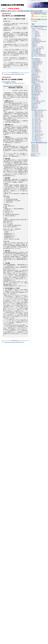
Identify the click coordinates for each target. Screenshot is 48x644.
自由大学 (33, 106)
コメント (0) (21, 72)
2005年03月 (34, 148)
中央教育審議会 (35, 40)
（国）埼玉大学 (35, 122)
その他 (33, 31)
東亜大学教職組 (20, 11)
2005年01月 (34, 150)
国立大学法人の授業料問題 (37, 55)
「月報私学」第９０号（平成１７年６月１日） (14, 83)
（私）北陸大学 (35, 130)
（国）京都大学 (35, 120)
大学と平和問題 (35, 60)
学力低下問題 (34, 69)
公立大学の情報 (35, 49)
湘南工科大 (10, 11)
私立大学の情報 (35, 102)
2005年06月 (34, 145)
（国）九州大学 (35, 118)
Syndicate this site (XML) (36, 154)
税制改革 (33, 105)
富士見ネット (15, 11)
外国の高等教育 (35, 59)
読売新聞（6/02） (7, 21)
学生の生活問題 (35, 72)
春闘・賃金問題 (35, 86)
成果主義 (33, 79)
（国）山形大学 (35, 125)
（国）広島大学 (35, 126)
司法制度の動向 (35, 51)
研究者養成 (34, 98)
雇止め (33, 109)
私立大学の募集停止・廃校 (37, 101)
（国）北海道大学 (35, 121)
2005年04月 (34, 147)
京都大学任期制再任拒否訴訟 (38, 42)
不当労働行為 (34, 39)
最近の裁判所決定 (35, 90)
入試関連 (33, 45)
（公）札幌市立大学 (36, 114)
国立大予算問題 (35, 52)
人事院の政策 (34, 43)
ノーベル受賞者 (35, 36)
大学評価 (33, 67)
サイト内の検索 (34, 21)
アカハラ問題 (34, 32)
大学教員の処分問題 (36, 61)
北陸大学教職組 (40, 11)
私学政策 (33, 100)
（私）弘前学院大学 (36, 135)
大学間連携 (34, 68)
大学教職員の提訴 (35, 64)
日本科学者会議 (35, 85)
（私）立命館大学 (35, 141)
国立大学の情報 (35, 53)
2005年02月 (34, 149)
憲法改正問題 (34, 77)
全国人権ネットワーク (36, 47)
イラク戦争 (34, 34)
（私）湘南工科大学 (36, 138)
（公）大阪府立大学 (36, 112)
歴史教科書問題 (35, 94)
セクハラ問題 (34, 35)
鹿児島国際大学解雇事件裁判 (38, 110)
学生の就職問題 (35, 71)
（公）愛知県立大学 (36, 113)
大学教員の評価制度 (36, 63)
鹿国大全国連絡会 (27, 11)
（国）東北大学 (35, 129)
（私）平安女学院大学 (36, 134)
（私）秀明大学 (35, 139)
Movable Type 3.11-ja (35, 156)
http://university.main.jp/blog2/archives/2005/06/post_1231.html (14, 342)
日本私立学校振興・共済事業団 (9, 82)
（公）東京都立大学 (36, 116)
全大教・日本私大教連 (36, 48)
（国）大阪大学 (35, 123)
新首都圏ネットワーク (36, 82)
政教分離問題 (34, 80)
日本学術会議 (34, 84)
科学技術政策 (34, 104)
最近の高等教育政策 (36, 92)
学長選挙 (33, 75)
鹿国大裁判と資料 (33, 11)
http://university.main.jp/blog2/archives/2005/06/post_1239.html (14, 74)
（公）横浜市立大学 (36, 117)
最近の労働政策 (35, 88)
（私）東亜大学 (35, 137)
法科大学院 (34, 96)
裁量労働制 (34, 108)
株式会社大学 (34, 93)
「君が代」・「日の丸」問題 (38, 30)
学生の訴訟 (34, 73)
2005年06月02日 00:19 (15, 340)
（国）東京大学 (35, 127)
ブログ (33, 38)
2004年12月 (34, 151)
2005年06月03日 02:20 (15, 72)
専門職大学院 (34, 76)
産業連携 (33, 97)
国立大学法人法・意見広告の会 (38, 56)
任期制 (33, 44)
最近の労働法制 (35, 89)
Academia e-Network (36, 28)
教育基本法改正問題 (36, 81)
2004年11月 (34, 152)
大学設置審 (34, 65)
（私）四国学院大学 (36, 131)
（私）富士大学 (35, 133)
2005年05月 (34, 146)
